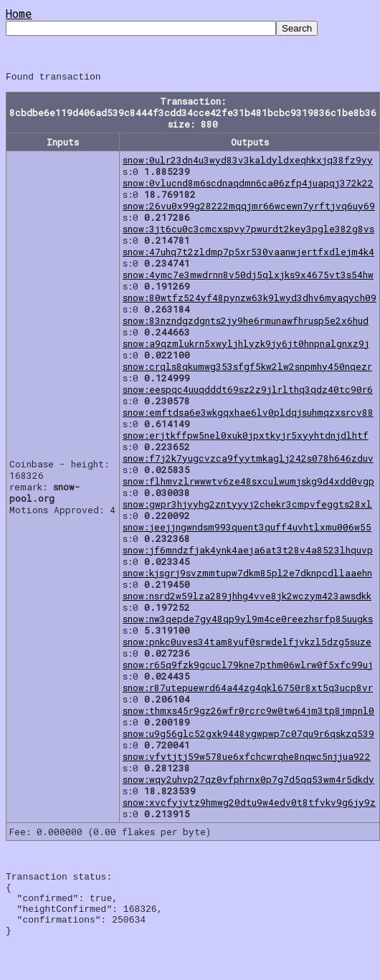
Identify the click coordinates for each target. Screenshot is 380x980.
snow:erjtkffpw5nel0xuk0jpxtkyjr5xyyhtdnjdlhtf (246, 437)
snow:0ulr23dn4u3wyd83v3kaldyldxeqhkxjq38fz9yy (248, 162)
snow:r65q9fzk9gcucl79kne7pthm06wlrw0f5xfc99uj (248, 667)
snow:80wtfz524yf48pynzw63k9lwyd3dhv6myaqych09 (250, 300)
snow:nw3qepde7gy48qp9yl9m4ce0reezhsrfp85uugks (248, 621)
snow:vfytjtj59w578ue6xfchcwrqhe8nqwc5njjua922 (247, 758)
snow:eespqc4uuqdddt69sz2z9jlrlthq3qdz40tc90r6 (248, 391)
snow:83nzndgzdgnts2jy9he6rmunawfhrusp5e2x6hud (246, 323)
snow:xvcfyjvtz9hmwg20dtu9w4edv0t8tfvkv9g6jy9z (249, 804)
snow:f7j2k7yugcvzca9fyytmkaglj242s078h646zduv (248, 460)
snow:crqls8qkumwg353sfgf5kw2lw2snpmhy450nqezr (247, 368)
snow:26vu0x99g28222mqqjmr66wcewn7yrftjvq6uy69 (249, 208)
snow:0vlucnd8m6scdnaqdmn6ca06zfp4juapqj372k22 (248, 185)
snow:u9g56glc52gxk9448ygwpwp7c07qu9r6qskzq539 (248, 736)
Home (19, 13)
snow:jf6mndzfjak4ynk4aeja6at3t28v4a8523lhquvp (248, 552)
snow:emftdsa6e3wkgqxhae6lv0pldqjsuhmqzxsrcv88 (248, 414)
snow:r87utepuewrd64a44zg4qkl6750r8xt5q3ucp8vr (248, 690)
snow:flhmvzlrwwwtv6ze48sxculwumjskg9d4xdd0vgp (248, 483)
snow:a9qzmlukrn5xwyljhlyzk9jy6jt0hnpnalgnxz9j (246, 346)
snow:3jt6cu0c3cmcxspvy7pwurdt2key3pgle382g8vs (248, 231)
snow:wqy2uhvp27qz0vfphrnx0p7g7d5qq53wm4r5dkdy (248, 781)
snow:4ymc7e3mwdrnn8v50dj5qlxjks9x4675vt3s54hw (248, 277)
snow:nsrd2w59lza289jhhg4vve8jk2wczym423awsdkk (247, 598)
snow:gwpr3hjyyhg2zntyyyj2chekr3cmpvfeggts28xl (247, 506)
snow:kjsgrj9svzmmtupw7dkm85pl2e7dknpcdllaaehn (247, 575)
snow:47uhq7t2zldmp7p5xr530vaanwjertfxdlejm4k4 (248, 254)
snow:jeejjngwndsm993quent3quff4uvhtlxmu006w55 (247, 529)
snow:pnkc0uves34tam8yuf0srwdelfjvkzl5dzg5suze (247, 644)
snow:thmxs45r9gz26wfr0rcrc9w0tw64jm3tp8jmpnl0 (248, 713)
